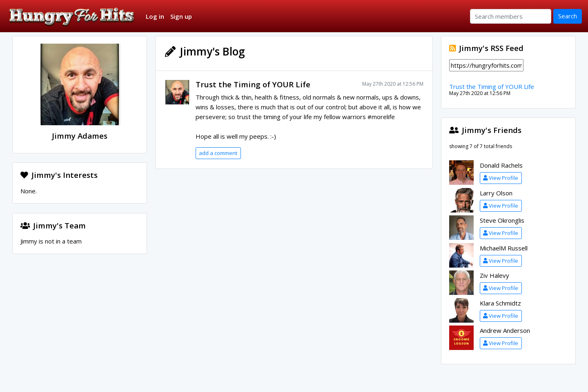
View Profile (501, 178)
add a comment (218, 153)
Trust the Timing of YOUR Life (253, 84)
